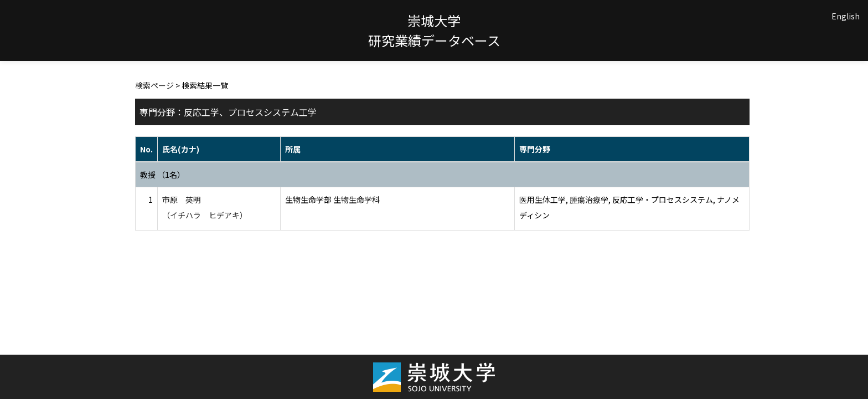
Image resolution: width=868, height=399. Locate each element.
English (846, 16)
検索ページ (154, 85)
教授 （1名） (162, 175)
